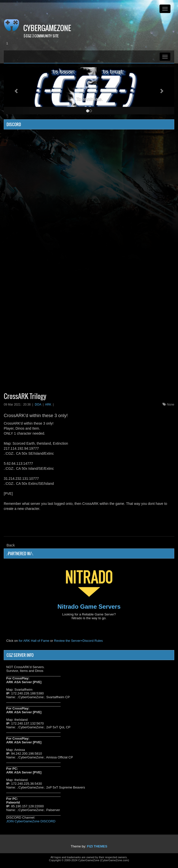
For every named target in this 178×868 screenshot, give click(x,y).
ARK (48, 405)
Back (11, 545)
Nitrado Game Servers (89, 607)
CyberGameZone (47, 28)
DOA (38, 405)
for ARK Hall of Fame (34, 641)
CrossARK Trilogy (25, 396)
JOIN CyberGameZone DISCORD (31, 821)
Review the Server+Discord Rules (78, 641)
